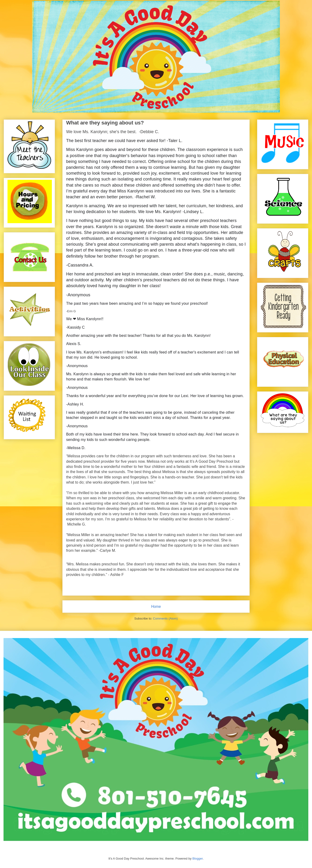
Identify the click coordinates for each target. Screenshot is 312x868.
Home (156, 607)
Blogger (198, 859)
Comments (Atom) (165, 618)
